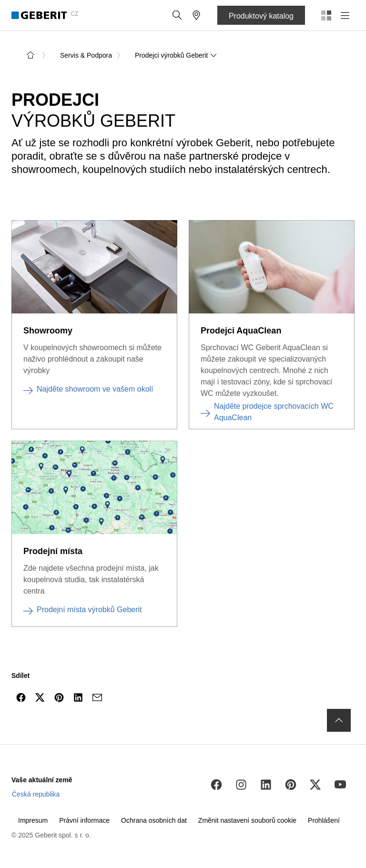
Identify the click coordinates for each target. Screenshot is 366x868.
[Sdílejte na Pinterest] (59, 697)
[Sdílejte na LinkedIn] (78, 697)
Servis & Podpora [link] (86, 55)
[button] (177, 15)
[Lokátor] (196, 15)
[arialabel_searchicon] (177, 15)
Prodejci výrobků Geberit (176, 55)
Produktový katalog (261, 16)
